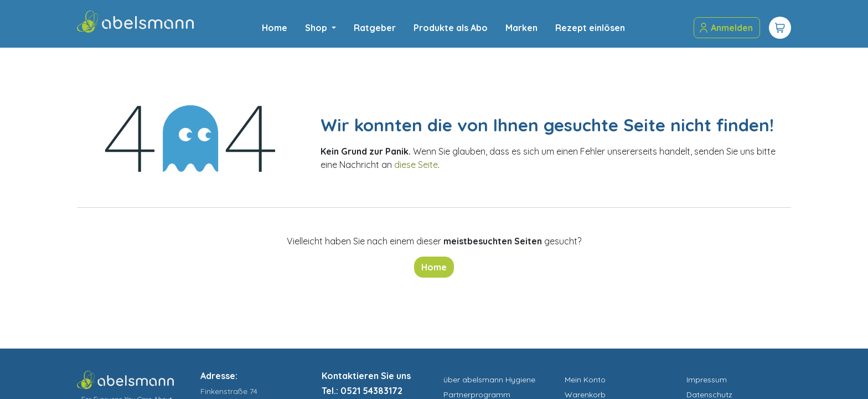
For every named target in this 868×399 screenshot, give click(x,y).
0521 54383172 (371, 391)
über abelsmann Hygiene (489, 380)
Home (434, 267)
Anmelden (726, 28)
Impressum (707, 380)
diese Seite (416, 165)
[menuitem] (275, 28)
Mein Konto (585, 380)
